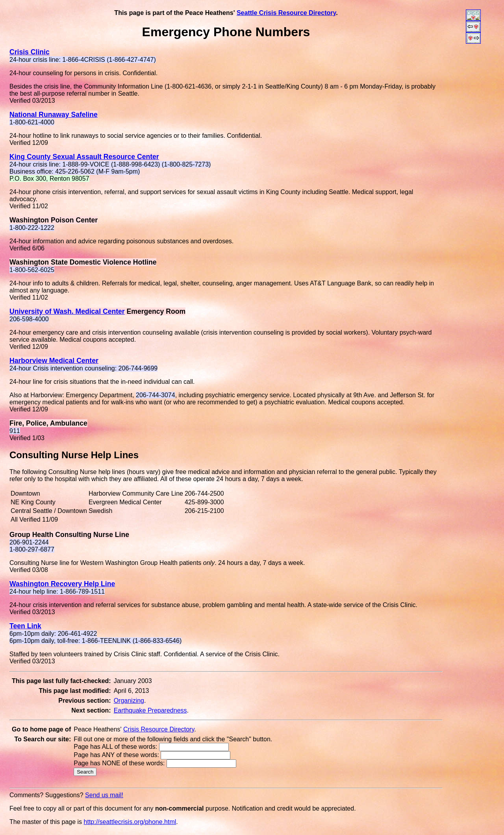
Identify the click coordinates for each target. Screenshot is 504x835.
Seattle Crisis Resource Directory (286, 13)
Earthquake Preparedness (150, 710)
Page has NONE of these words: (119, 763)
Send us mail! (104, 795)
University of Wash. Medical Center (67, 311)
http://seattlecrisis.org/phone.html (130, 822)
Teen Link (25, 626)
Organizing (129, 701)
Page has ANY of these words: (116, 755)
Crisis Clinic (30, 52)
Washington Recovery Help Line (62, 584)
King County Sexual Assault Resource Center (84, 157)
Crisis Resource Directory (159, 729)
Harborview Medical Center (54, 361)
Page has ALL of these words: (115, 747)
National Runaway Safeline (54, 115)
